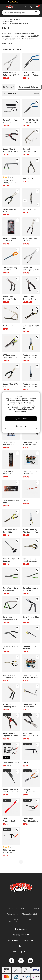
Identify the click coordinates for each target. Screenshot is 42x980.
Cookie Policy (21, 411)
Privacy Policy (21, 409)
